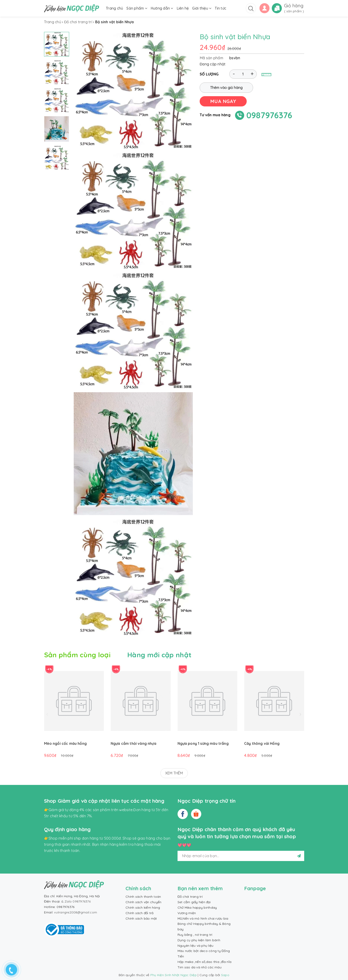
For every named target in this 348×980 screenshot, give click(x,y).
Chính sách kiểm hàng (143, 908)
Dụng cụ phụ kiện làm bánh (199, 940)
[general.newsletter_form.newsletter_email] (241, 856)
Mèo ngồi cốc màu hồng (65, 743)
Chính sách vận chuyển (143, 902)
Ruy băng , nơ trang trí (195, 935)
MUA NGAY (223, 101)
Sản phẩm (137, 8)
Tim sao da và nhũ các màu (200, 967)
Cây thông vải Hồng (262, 743)
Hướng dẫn (162, 8)
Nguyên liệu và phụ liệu (196, 946)
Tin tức (220, 8)
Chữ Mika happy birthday (197, 908)
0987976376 (269, 115)
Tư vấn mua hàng (215, 115)
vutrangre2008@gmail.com (76, 912)
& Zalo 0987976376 (76, 901)
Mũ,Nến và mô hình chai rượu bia (203, 918)
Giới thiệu (202, 8)
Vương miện (187, 913)
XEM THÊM (174, 773)
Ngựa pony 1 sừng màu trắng (203, 743)
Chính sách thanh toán (143, 897)
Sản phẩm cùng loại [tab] (77, 655)
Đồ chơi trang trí (190, 897)
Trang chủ (114, 8)
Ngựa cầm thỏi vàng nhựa (133, 743)
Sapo (225, 975)
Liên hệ (183, 8)
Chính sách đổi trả (140, 913)
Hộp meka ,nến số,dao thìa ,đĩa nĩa (205, 962)
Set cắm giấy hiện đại (194, 902)
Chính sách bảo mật (141, 918)
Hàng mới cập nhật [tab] (159, 655)
